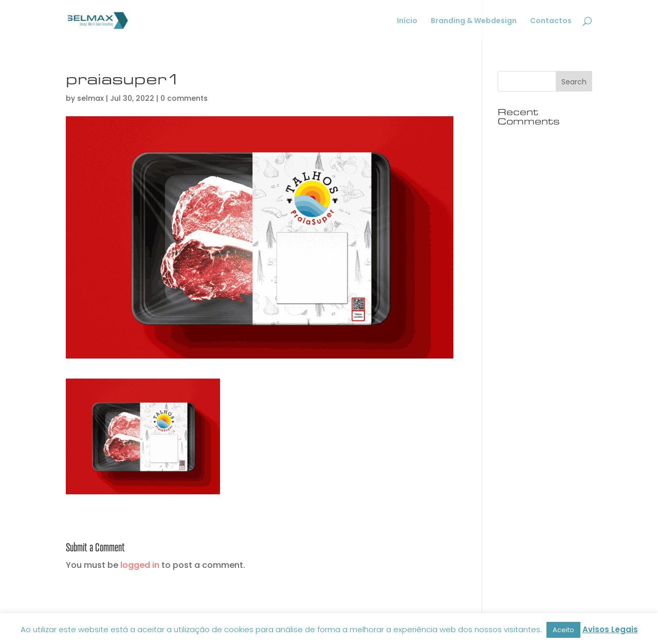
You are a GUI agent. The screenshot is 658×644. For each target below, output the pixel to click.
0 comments (184, 98)
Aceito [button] (563, 630)
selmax (90, 98)
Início (407, 21)
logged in (140, 565)
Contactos (551, 21)
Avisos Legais (610, 629)
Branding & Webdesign (474, 21)
